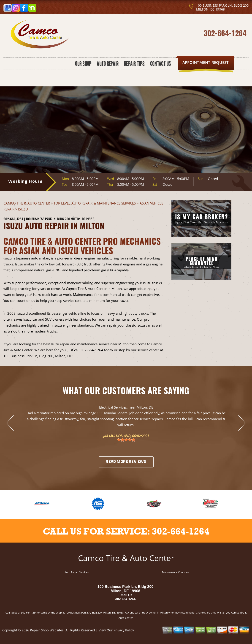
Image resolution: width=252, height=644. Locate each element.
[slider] (126, 440)
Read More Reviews (126, 462)
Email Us (125, 595)
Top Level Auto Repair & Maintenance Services (95, 203)
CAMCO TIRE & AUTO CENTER (27, 203)
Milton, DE (145, 407)
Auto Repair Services (77, 572)
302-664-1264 (225, 33)
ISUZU (23, 209)
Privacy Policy (124, 630)
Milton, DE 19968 (83, 219)
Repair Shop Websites (47, 630)
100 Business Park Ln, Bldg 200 (48, 219)
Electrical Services (113, 407)
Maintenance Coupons (175, 572)
